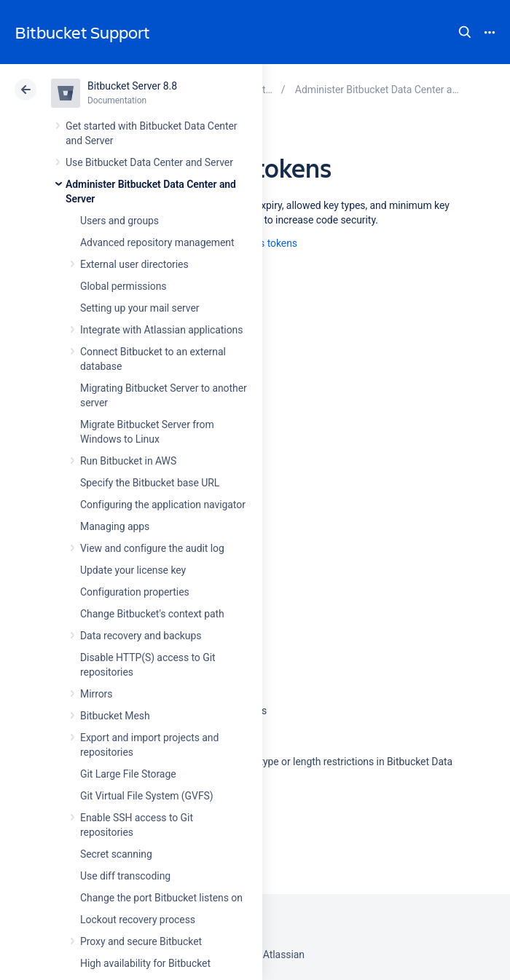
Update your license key (133, 570)
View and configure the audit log (152, 548)
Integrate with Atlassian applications (161, 330)
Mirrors (96, 694)
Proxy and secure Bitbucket (141, 941)
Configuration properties (135, 592)
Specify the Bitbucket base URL (150, 483)
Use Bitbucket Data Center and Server (149, 162)
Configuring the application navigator (163, 505)
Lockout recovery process (138, 920)
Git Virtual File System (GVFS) (147, 796)
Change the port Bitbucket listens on (161, 898)
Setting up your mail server (140, 308)
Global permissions (123, 286)
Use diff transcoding (125, 876)
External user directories (134, 264)
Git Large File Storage (128, 774)
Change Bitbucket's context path (152, 614)
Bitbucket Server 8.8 (132, 86)
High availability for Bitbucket (145, 963)
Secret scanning (116, 854)
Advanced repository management (157, 242)
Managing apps (115, 526)
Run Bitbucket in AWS (128, 461)
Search (465, 32)
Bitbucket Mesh (115, 716)
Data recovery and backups (141, 636)
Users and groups (119, 221)
